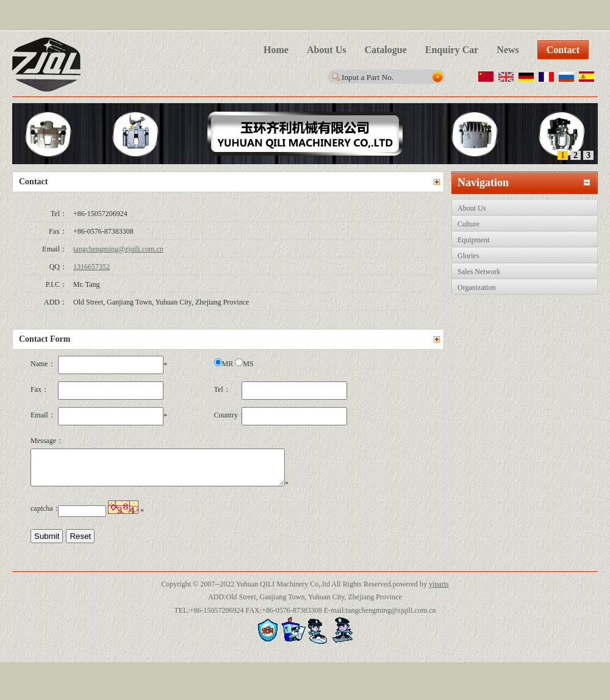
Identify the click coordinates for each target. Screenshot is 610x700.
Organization (476, 287)
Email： (55, 249)
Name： (43, 364)
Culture (468, 224)
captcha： (44, 516)
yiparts (439, 591)
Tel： (59, 214)
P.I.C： (56, 284)
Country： (228, 415)
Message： (44, 441)
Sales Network (479, 272)
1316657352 (91, 267)
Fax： (58, 231)
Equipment (474, 240)
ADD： (56, 302)
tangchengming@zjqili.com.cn (118, 249)
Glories (468, 256)
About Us (472, 208)
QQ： (58, 267)
